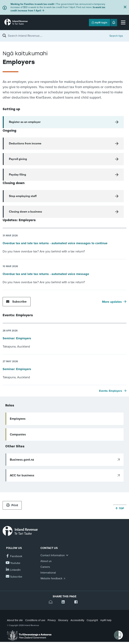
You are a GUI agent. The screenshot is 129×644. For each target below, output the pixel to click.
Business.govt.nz (22, 460)
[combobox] (57, 36)
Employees (18, 419)
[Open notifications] (114, 23)
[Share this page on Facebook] (77, 602)
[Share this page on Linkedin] (64, 602)
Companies (18, 434)
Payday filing (18, 175)
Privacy (52, 620)
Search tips (116, 36)
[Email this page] (52, 602)
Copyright (92, 620)
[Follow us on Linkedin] (13, 570)
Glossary (63, 620)
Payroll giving (18, 159)
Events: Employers (111, 391)
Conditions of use (35, 620)
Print (12, 505)
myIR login (100, 23)
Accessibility (77, 620)
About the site (15, 620)
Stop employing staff (23, 196)
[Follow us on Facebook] (14, 556)
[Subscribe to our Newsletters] (14, 577)
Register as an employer (25, 122)
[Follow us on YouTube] (13, 563)
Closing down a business (25, 212)
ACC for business (22, 475)
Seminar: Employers (17, 338)
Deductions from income (25, 144)
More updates (112, 302)
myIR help (106, 620)
